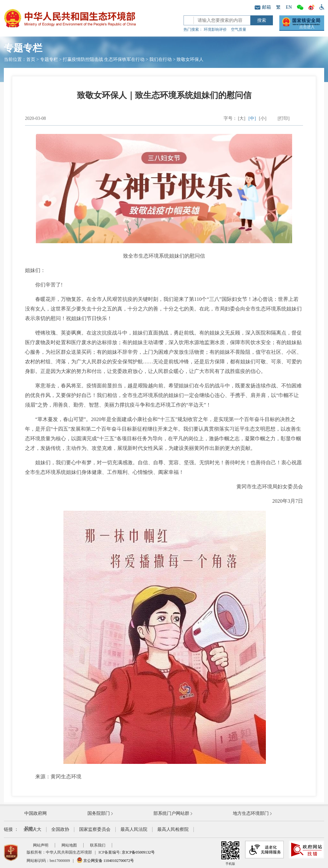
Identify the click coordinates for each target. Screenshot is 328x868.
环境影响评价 (215, 29)
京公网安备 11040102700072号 (105, 861)
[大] (242, 118)
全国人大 (32, 829)
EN (289, 7)
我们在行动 (160, 59)
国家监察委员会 (95, 829)
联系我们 (98, 845)
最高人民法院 (134, 829)
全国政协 (60, 829)
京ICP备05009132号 (138, 852)
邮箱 (263, 7)
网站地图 (69, 845)
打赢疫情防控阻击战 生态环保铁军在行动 (104, 59)
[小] (262, 118)
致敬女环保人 (190, 59)
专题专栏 (49, 59)
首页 (31, 59)
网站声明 (41, 845)
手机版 (230, 853)
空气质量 (239, 29)
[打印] (284, 118)
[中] (252, 118)
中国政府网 (36, 813)
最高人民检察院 (173, 829)
